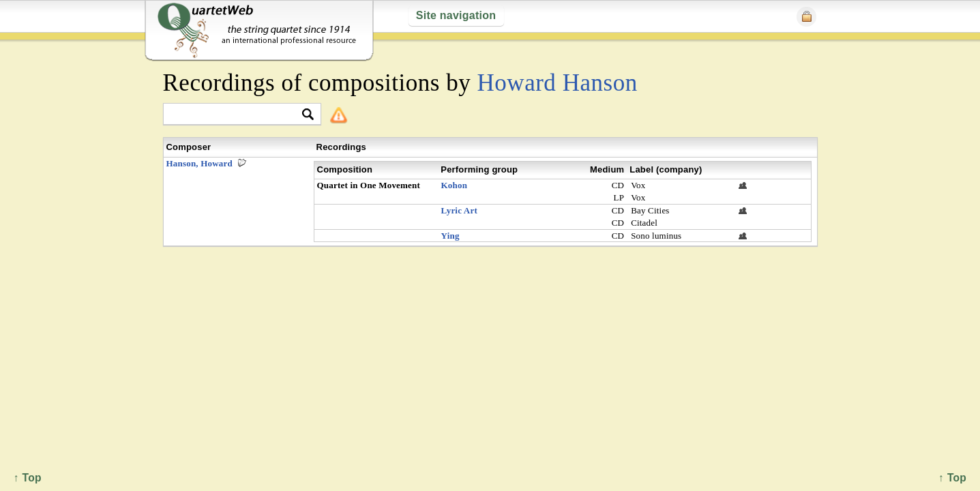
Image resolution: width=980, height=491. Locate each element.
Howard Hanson (558, 83)
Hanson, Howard (199, 163)
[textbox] (236, 115)
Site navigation (456, 15)
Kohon (455, 185)
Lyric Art (459, 210)
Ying (450, 236)
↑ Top (952, 478)
